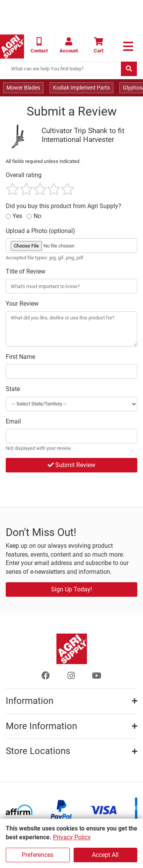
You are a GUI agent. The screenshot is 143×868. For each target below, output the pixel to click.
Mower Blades (23, 88)
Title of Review (26, 271)
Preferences (38, 855)
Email (13, 421)
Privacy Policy (72, 837)
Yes (17, 216)
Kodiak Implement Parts (81, 88)
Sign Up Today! (71, 589)
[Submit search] (129, 69)
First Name (20, 357)
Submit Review (71, 465)
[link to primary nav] (128, 46)
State (13, 389)
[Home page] (12, 46)
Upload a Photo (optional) (40, 231)
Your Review (22, 304)
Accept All (105, 855)
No (37, 216)
